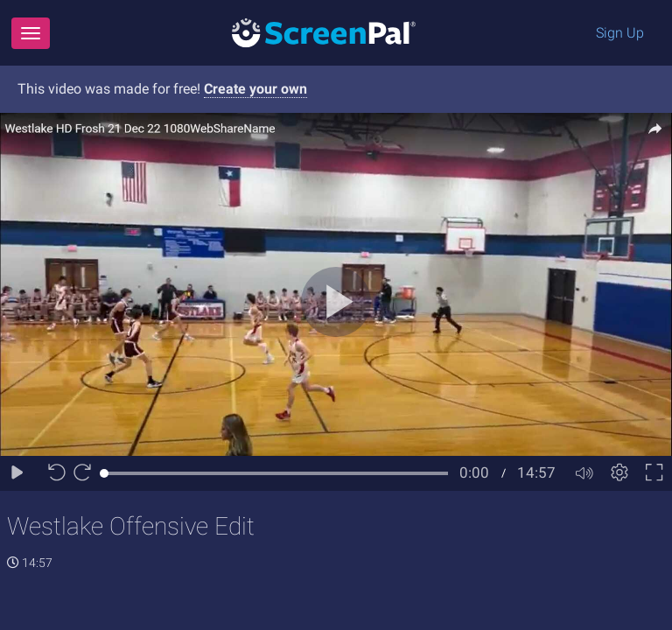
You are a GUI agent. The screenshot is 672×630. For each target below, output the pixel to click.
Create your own (255, 89)
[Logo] (324, 32)
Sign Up (620, 33)
